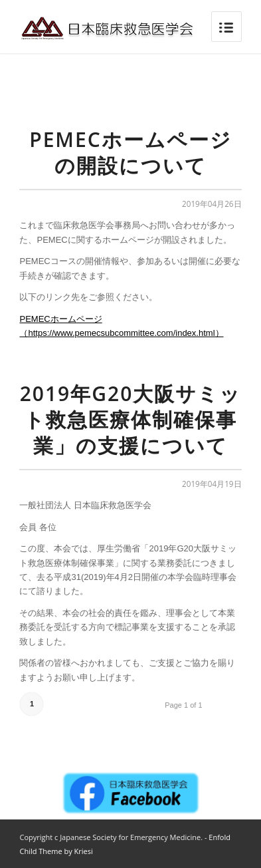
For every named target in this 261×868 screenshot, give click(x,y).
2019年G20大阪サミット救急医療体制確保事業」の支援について (131, 419)
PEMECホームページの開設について (130, 152)
